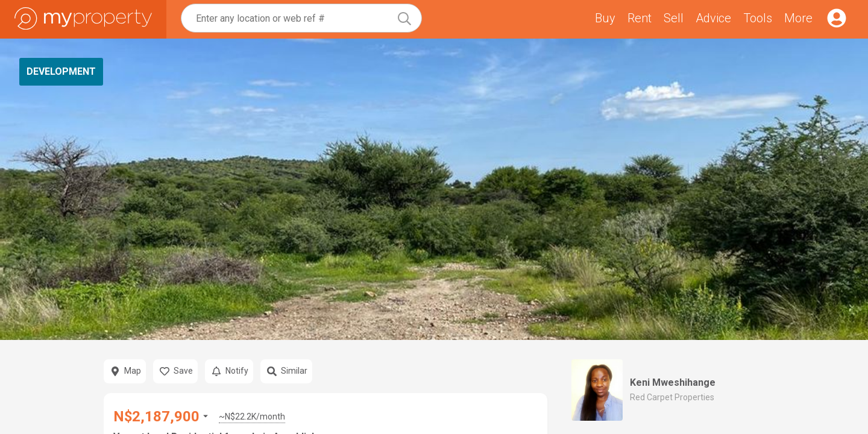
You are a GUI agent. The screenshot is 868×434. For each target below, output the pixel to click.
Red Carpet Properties (672, 397)
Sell (674, 18)
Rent (640, 18)
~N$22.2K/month (252, 417)
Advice (713, 18)
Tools (758, 18)
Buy (605, 18)
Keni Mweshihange (673, 382)
